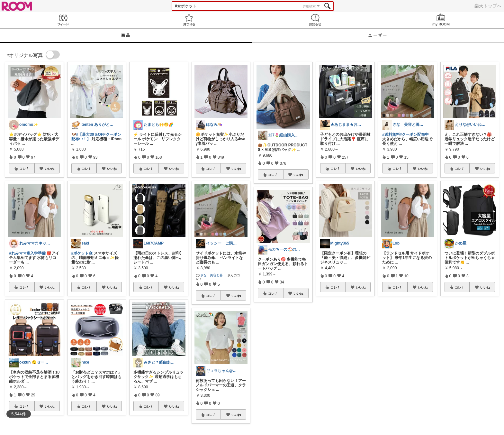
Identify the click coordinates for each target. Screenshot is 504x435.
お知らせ (315, 20)
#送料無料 (391, 134)
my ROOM (441, 20)
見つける (189, 20)
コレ (24, 169)
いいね (50, 169)
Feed (63, 20)
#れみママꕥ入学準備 (27, 253)
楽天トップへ (488, 6)
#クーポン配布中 (414, 134)
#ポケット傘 (82, 253)
